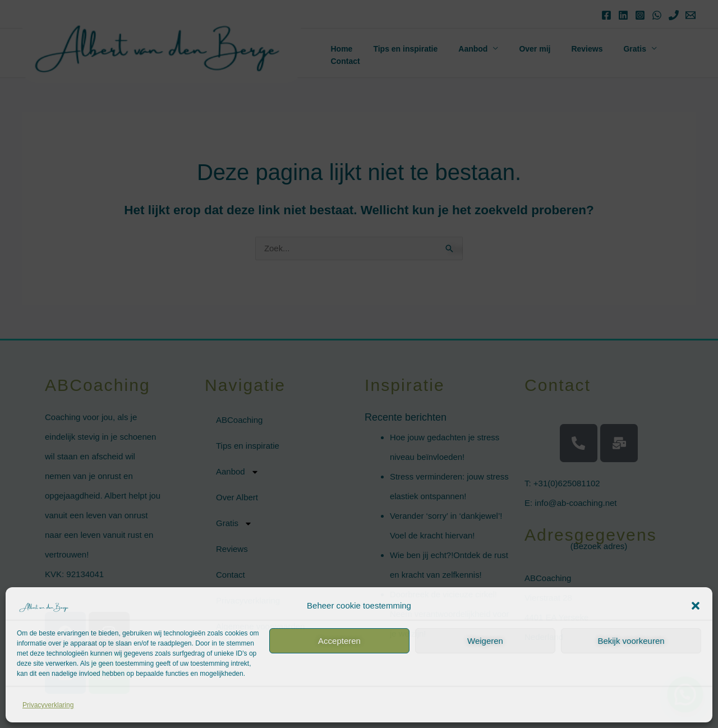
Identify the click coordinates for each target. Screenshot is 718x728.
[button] (696, 606)
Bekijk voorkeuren (631, 641)
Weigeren (485, 641)
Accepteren (339, 641)
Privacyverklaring (48, 705)
